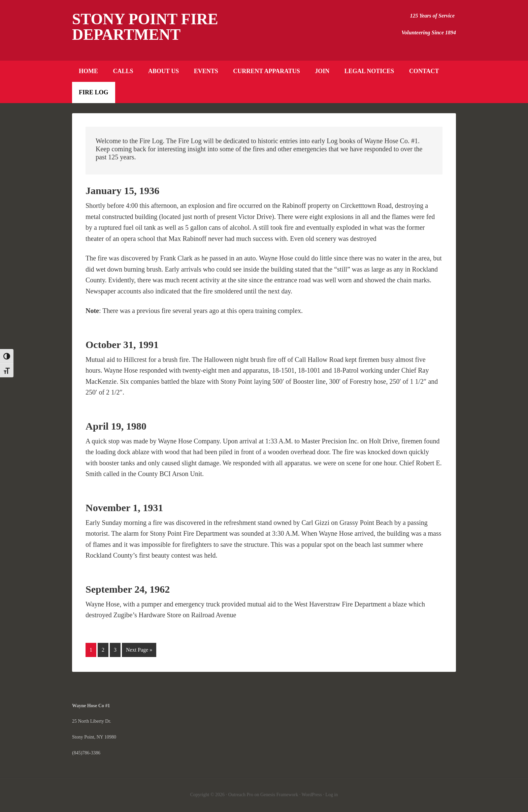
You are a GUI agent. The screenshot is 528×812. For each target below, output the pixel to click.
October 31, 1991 (122, 345)
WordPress (312, 795)
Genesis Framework (279, 795)
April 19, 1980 (116, 426)
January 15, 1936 (122, 191)
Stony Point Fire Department (145, 27)
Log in (332, 795)
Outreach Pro (241, 795)
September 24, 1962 (128, 589)
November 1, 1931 (124, 508)
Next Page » (139, 650)
